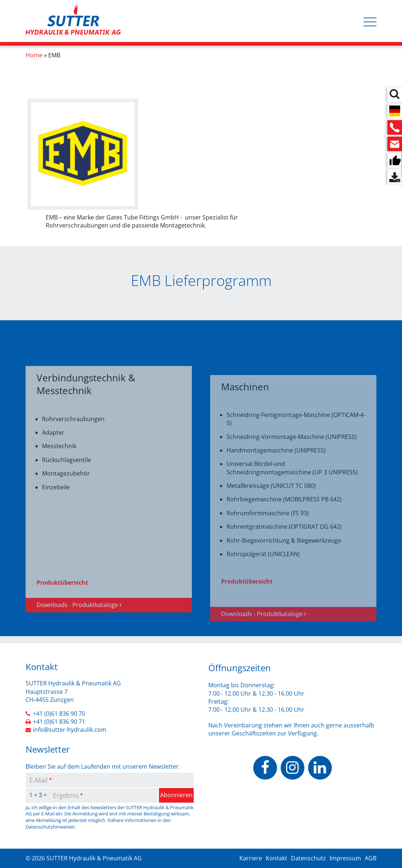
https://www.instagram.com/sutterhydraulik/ (293, 768)
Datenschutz (308, 858)
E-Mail (38, 780)
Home (34, 55)
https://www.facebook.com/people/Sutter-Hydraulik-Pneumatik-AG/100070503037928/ (265, 768)
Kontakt (276, 858)
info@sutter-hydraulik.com (70, 730)
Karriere (251, 858)
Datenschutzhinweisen (50, 827)
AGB (371, 858)
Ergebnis (66, 795)
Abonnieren (176, 795)
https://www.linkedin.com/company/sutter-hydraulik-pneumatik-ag (320, 768)
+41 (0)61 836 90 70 (59, 714)
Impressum (345, 858)
